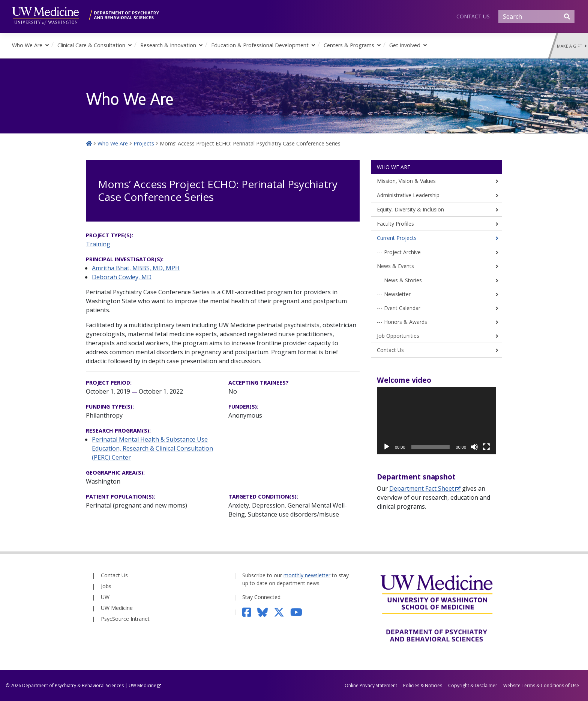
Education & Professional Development (260, 45)
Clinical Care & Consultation (91, 45)
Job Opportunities (398, 336)
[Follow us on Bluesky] (265, 612)
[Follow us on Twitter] (282, 612)
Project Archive (402, 252)
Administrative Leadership (408, 195)
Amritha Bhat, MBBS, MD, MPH (136, 268)
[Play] (387, 447)
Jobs (106, 586)
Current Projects (397, 238)
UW (105, 597)
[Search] (536, 16)
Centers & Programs (349, 45)
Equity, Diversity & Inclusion (410, 209)
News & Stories (403, 280)
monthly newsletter (307, 575)
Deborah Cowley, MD (122, 277)
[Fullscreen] (486, 447)
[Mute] (474, 447)
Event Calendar (402, 308)
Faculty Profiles (395, 224)
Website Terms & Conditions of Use (541, 685)
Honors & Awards (406, 322)
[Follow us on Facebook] (250, 612)
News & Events (395, 266)
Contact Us (473, 16)
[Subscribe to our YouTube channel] (299, 612)
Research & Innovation (168, 45)
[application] (436, 421)
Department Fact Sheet (422, 488)
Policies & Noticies (423, 685)
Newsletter (397, 294)
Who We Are (27, 45)
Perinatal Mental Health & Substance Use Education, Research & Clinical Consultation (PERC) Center (152, 448)
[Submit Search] (567, 16)
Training (98, 244)
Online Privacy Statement (371, 685)
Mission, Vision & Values (406, 181)
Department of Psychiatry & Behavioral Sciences (73, 685)
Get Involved (405, 45)
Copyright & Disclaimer (473, 685)
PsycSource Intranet (125, 619)
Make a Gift (572, 46)
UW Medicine (117, 608)
